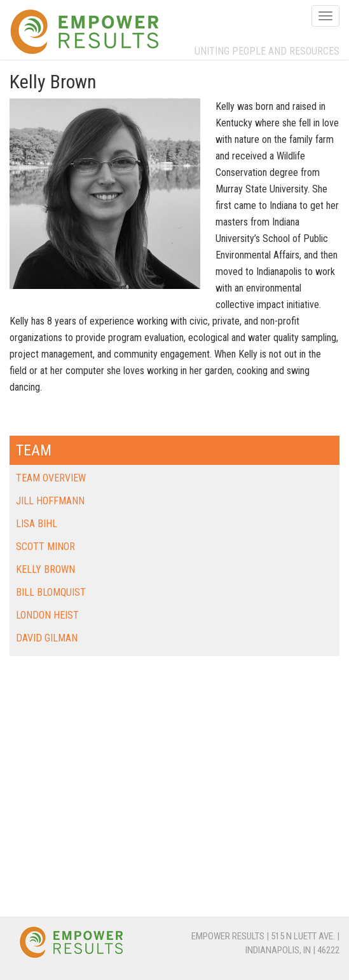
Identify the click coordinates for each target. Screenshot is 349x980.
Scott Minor (45, 547)
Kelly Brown (45, 569)
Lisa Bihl (37, 524)
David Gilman (47, 638)
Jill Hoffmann (50, 501)
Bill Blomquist (51, 592)
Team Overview (51, 478)
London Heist (47, 615)
